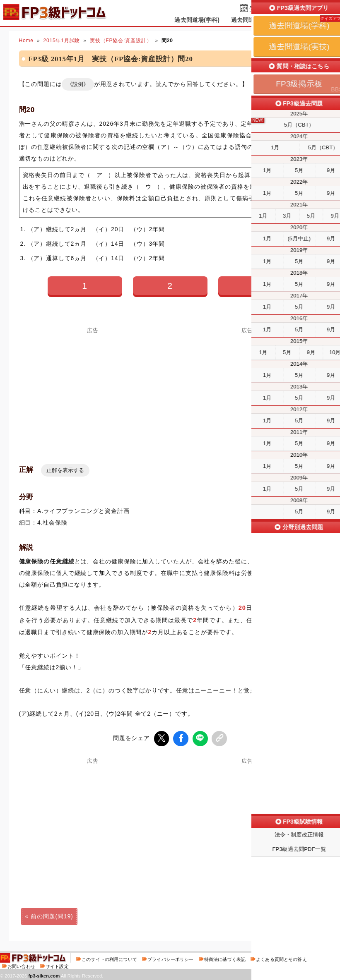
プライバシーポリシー (170, 958)
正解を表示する (65, 470)
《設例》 (78, 84)
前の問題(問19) (52, 915)
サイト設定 (57, 965)
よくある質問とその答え (281, 958)
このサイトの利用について (109, 958)
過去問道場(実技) (254, 20)
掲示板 (297, 20)
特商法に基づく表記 (225, 958)
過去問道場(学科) (197, 20)
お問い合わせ (21, 965)
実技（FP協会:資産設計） (121, 41)
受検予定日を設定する (279, 9)
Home (26, 41)
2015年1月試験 (61, 41)
